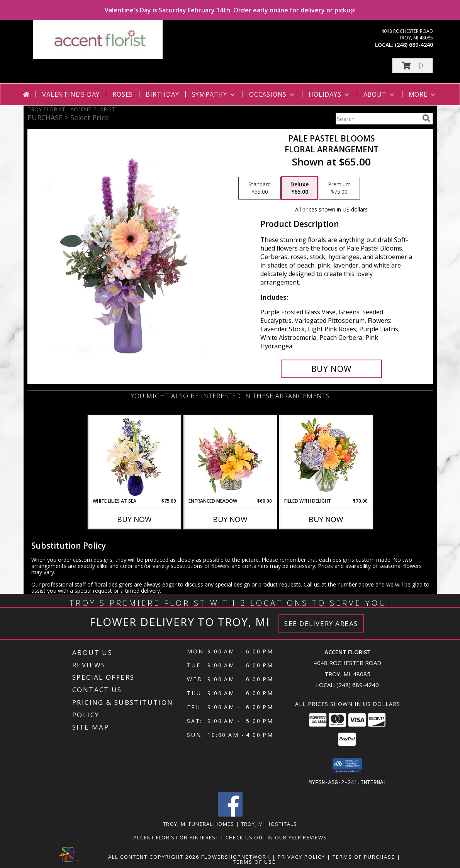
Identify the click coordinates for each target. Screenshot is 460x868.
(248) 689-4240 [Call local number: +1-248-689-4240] (414, 45)
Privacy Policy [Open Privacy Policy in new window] (301, 856)
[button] (412, 66)
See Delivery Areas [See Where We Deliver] (321, 623)
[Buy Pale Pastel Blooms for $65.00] (332, 369)
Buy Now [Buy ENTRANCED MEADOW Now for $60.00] (230, 519)
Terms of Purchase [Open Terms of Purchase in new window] (364, 856)
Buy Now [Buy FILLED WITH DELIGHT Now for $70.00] (326, 519)
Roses (123, 94)
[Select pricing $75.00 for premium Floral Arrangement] (339, 188)
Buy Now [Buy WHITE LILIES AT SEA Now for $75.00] (134, 519)
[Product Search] (377, 119)
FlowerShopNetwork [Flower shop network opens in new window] (236, 856)
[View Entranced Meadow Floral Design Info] (230, 457)
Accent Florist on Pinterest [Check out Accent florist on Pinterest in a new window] (177, 837)
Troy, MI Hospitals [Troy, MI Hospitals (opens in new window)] (269, 824)
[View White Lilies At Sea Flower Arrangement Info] (134, 457)
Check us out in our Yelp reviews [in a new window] (276, 837)
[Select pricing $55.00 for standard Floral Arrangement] (260, 188)
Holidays (329, 94)
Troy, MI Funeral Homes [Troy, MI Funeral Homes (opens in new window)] (199, 824)
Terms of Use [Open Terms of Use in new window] (254, 861)
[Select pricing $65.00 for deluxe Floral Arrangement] (300, 188)
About (380, 94)
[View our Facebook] (230, 814)
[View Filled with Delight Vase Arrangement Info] (326, 457)
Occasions (272, 94)
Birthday (162, 94)
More (423, 94)
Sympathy (214, 94)
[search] (426, 118)
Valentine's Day (71, 94)
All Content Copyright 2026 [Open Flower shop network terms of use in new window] (154, 856)
